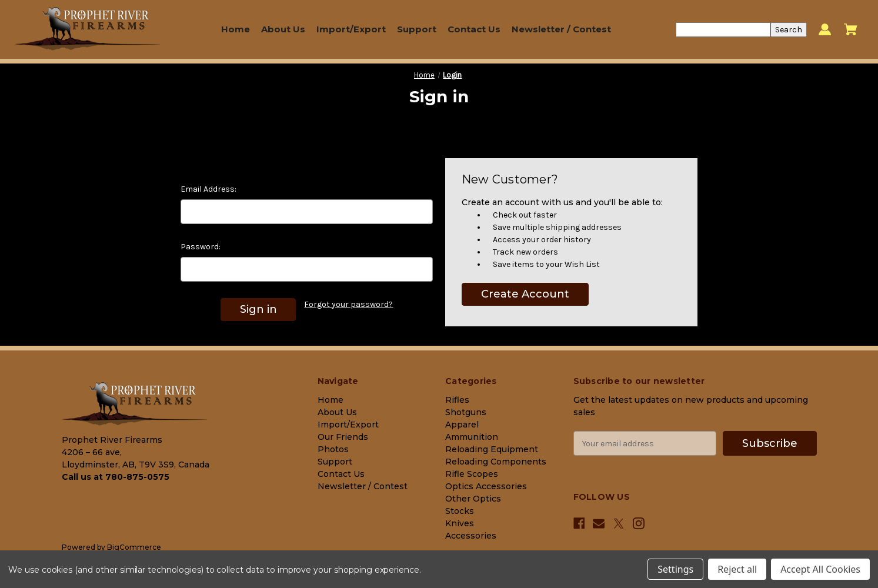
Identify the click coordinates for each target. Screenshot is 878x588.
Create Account (525, 294)
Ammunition (472, 437)
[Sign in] (825, 30)
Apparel (462, 425)
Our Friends (343, 437)
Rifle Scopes (472, 474)
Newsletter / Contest (561, 29)
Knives (460, 523)
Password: (201, 247)
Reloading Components (496, 462)
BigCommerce (134, 547)
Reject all (737, 569)
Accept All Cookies (820, 569)
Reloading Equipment (492, 449)
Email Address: (208, 189)
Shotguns (466, 412)
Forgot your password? (348, 304)
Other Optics (473, 499)
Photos (333, 449)
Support (417, 29)
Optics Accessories (486, 486)
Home (236, 29)
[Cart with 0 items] (851, 29)
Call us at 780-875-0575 (116, 477)
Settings (675, 569)
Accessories (471, 536)
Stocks (460, 511)
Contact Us (474, 29)
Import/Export (351, 29)
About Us (283, 29)
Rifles (457, 400)
